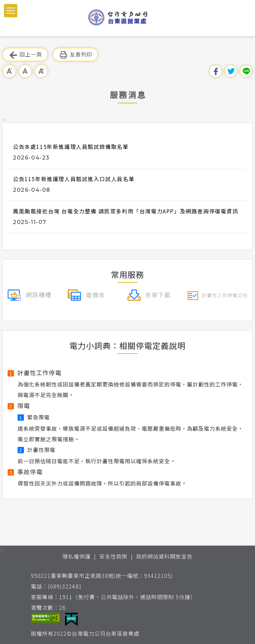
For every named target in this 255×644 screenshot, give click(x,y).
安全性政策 (113, 556)
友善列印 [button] (75, 55)
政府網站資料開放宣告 (164, 556)
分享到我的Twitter (231, 71)
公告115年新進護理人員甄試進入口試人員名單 (74, 179)
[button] (11, 11)
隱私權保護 (77, 556)
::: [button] (5, 119)
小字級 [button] (9, 71)
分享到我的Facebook (215, 71)
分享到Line (246, 71)
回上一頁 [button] (25, 55)
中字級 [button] (25, 71)
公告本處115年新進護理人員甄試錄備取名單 (71, 147)
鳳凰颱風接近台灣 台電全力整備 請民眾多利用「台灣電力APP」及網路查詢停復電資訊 (126, 211)
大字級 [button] (41, 71)
